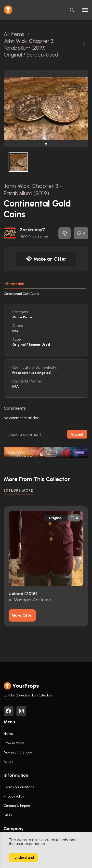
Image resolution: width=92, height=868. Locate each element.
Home (8, 734)
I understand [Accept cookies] (23, 857)
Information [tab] (14, 284)
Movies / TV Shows (18, 752)
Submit (77, 434)
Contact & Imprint (18, 806)
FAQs (8, 815)
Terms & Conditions (19, 787)
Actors (8, 762)
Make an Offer (46, 259)
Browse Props (14, 743)
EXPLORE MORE (19, 491)
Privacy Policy (14, 796)
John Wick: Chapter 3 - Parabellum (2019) (33, 190)
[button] (46, 144)
